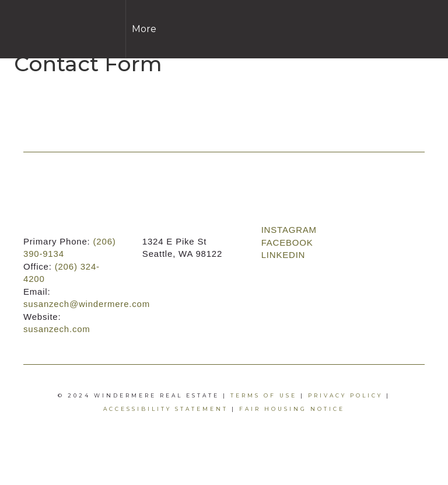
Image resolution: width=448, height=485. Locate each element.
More (144, 29)
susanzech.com (57, 329)
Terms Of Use (264, 395)
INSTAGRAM (289, 230)
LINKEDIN (283, 255)
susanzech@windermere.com (87, 304)
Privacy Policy (345, 395)
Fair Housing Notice (292, 409)
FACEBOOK (287, 242)
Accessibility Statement (166, 409)
